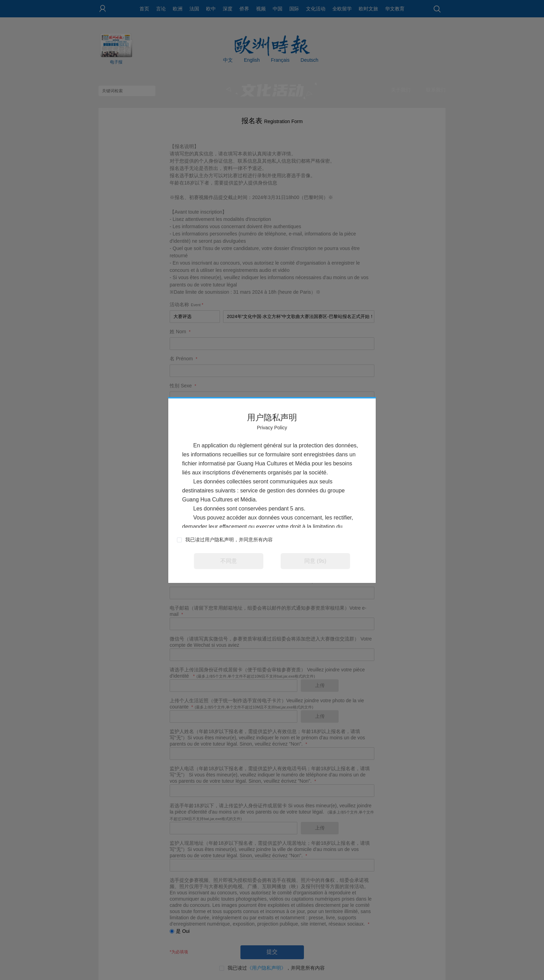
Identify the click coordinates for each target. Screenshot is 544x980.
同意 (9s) (315, 561)
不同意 (229, 561)
